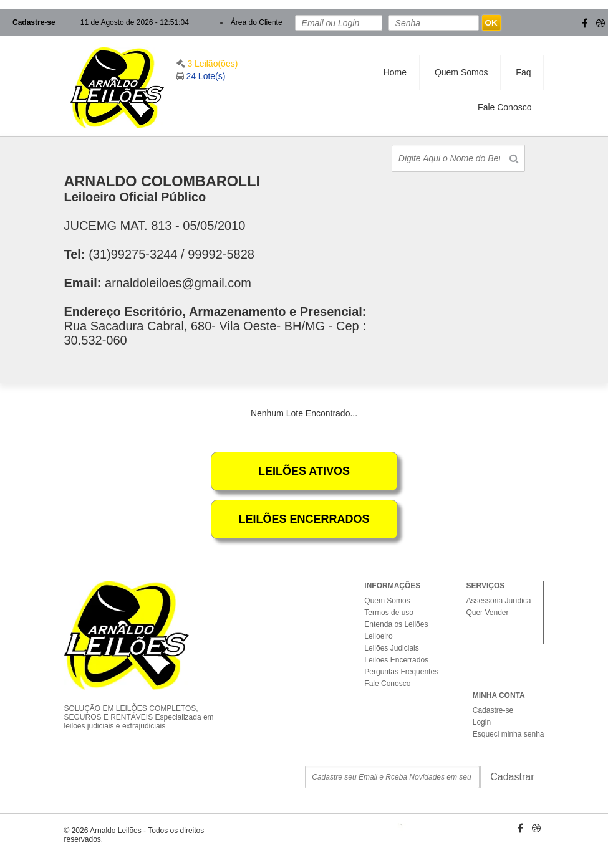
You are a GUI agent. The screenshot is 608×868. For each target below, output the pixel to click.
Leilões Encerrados (396, 660)
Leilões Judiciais (391, 648)
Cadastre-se (34, 22)
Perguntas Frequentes (401, 672)
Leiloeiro (378, 636)
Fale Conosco (504, 107)
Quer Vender (487, 613)
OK (491, 23)
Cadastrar (512, 777)
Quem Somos (461, 72)
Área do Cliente (257, 22)
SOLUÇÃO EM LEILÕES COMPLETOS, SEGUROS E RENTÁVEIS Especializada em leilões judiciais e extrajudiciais (144, 707)
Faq (523, 72)
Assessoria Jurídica (498, 601)
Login (482, 722)
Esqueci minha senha (509, 734)
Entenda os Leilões (396, 624)
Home (395, 72)
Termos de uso (389, 613)
